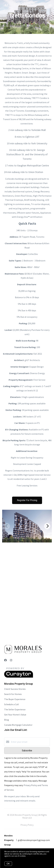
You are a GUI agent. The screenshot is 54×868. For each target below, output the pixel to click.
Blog (7, 720)
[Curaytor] (19, 677)
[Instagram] (11, 660)
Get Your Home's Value (15, 715)
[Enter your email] (30, 742)
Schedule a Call (12, 704)
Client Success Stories (15, 689)
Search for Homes (13, 694)
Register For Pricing (27, 500)
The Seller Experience (15, 709)
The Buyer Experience (15, 699)
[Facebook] (5, 660)
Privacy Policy (27, 825)
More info (30, 856)
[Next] (47, 526)
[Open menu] (50, 6)
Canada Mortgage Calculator (18, 725)
